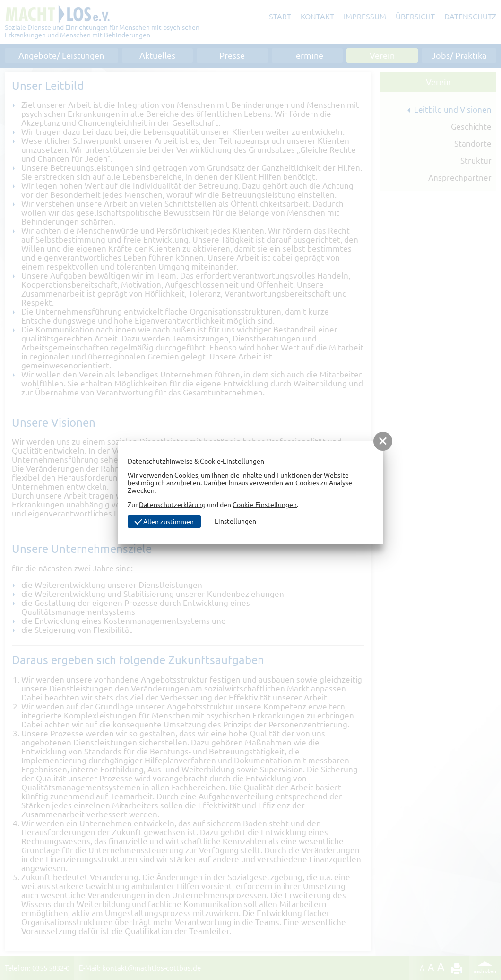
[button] (383, 441)
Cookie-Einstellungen (265, 505)
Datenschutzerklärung (172, 505)
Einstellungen (235, 521)
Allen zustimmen (164, 521)
